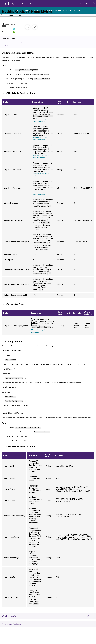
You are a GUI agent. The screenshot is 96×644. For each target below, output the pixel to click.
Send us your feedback (11, 624)
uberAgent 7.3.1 (21, 15)
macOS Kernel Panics (10, 46)
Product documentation (21, 4)
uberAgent (9, 15)
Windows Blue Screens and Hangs (14, 42)
